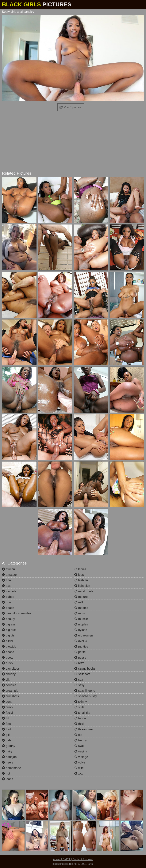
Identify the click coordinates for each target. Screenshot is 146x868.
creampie (10, 691)
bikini (7, 641)
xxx (79, 773)
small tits (82, 713)
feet (6, 724)
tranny (81, 740)
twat (79, 746)
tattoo (80, 718)
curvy (8, 707)
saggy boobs (85, 669)
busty (8, 663)
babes (8, 597)
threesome (83, 729)
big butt (9, 630)
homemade (12, 768)
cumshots (10, 696)
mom (80, 613)
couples (9, 685)
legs (79, 575)
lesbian (81, 580)
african (8, 569)
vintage (81, 757)
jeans (8, 779)
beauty (8, 619)
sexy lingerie (85, 691)
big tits (8, 635)
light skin (82, 586)
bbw (7, 602)
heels (8, 762)
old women (84, 635)
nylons (81, 630)
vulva (80, 762)
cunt (7, 702)
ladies (80, 569)
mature (81, 597)
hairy (7, 751)
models (81, 608)
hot (6, 773)
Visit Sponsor (71, 107)
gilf (6, 735)
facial (7, 713)
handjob (9, 757)
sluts (79, 707)
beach (8, 608)
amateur (9, 575)
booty (8, 658)
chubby (9, 674)
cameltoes (11, 669)
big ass (9, 624)
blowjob (9, 646)
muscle (81, 619)
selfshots (82, 674)
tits (78, 735)
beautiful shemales (17, 613)
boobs (8, 652)
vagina (81, 751)
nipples (81, 624)
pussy (80, 658)
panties (81, 646)
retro (79, 663)
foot (6, 729)
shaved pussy (86, 696)
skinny (81, 702)
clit (6, 680)
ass (6, 586)
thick (79, 724)
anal (7, 580)
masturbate (84, 591)
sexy (79, 685)
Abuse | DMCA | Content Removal (73, 859)
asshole (9, 591)
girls (7, 740)
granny (8, 746)
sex (79, 680)
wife (79, 768)
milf (79, 602)
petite (80, 652)
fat (6, 718)
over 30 (81, 641)
